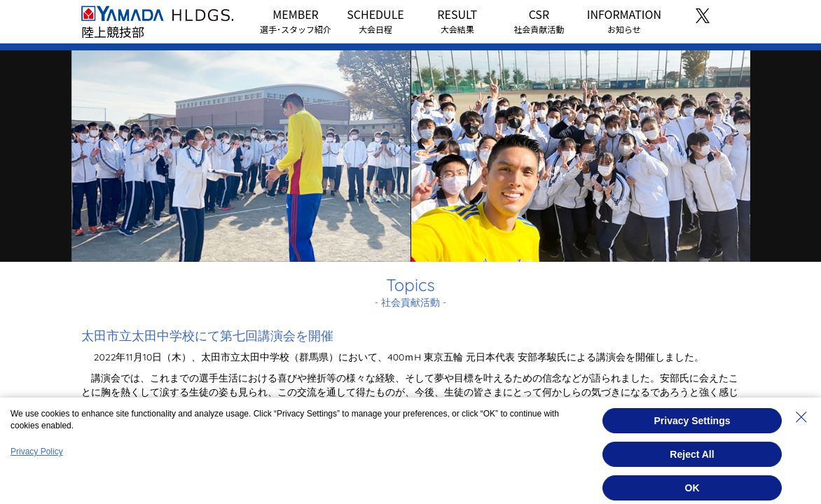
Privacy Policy (37, 451)
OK (692, 488)
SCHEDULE (375, 20)
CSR (539, 20)
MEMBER (296, 20)
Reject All (692, 454)
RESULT (457, 20)
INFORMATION (624, 20)
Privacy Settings (692, 421)
